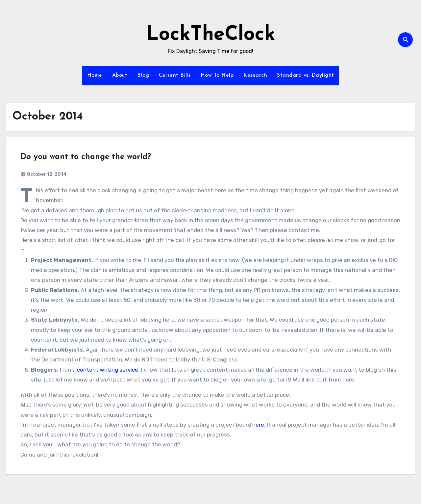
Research (255, 75)
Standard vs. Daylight (306, 75)
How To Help (217, 75)
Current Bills (175, 75)
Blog (143, 75)
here (258, 425)
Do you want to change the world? (86, 157)
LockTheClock (211, 35)
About (120, 75)
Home (95, 75)
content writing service (108, 370)
